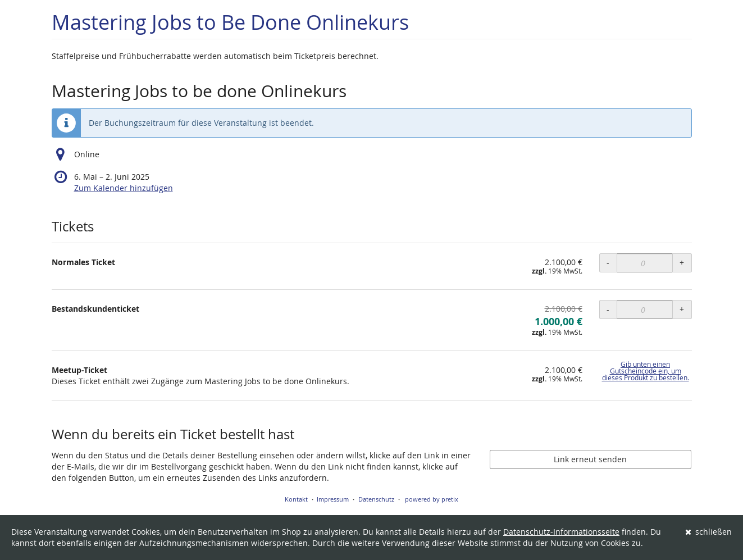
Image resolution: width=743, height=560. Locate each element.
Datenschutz (376, 499)
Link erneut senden (590, 459)
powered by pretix (432, 499)
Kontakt (296, 499)
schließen (709, 532)
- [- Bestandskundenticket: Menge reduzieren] (608, 309)
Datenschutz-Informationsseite (561, 532)
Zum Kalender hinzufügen (124, 188)
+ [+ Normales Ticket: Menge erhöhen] (682, 263)
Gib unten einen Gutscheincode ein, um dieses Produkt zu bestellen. (646, 371)
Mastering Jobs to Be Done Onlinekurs (230, 22)
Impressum (333, 499)
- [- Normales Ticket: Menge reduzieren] (608, 263)
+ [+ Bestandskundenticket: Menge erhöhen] (682, 309)
